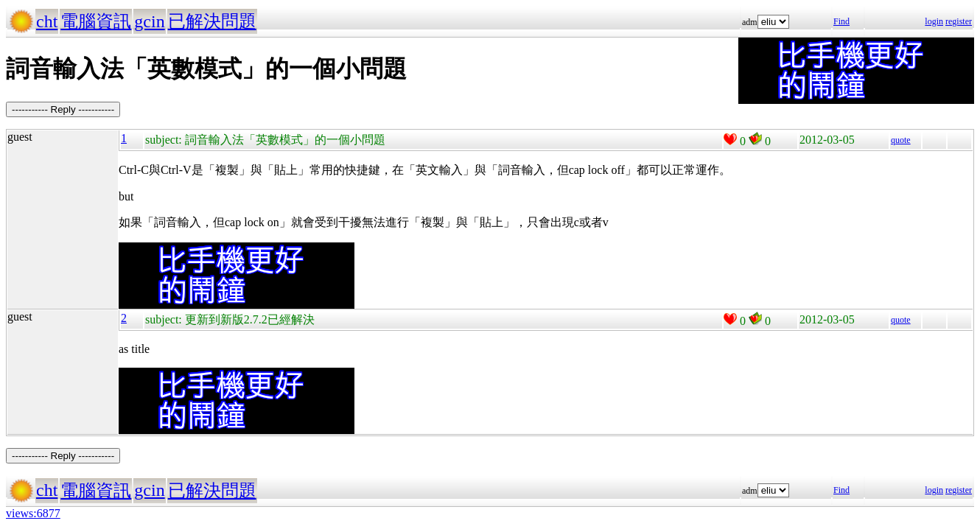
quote (901, 140)
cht (47, 21)
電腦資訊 (96, 21)
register (959, 21)
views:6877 (33, 513)
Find (841, 21)
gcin (149, 21)
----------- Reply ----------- (63, 109)
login (934, 21)
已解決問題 (212, 21)
